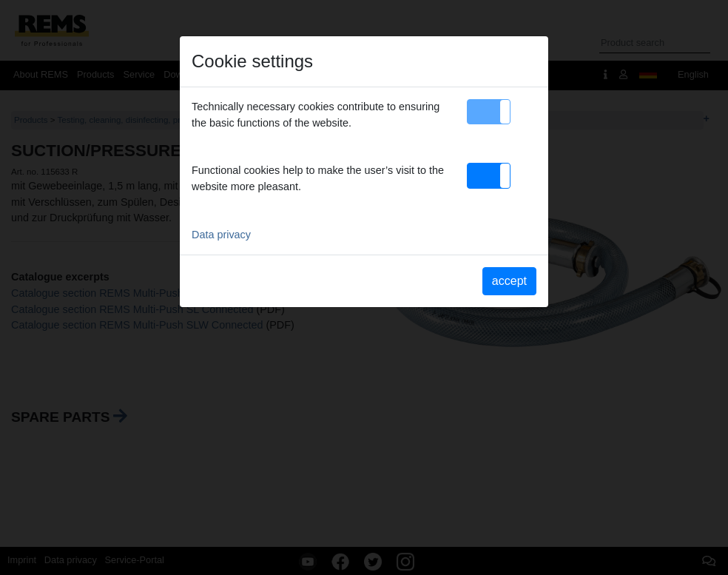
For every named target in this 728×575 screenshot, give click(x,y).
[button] (489, 112)
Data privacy (221, 235)
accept (509, 281)
